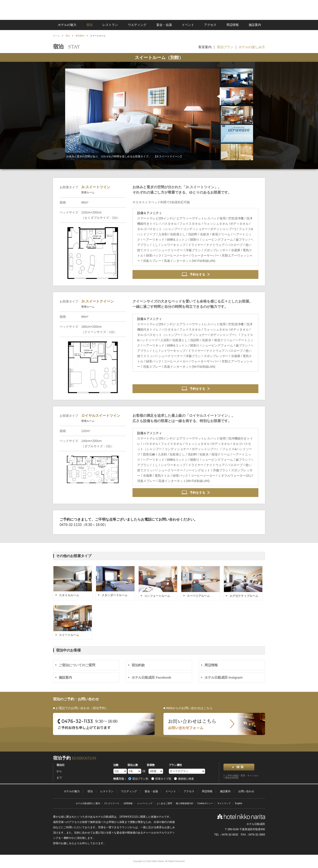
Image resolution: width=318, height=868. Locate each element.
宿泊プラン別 (138, 779)
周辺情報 (233, 25)
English (239, 803)
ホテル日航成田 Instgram (224, 677)
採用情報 (128, 803)
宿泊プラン (225, 47)
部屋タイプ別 (161, 779)
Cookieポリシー (205, 803)
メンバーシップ (145, 803)
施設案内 (255, 25)
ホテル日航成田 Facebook (151, 677)
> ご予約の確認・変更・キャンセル (241, 776)
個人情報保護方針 (185, 803)
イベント (188, 25)
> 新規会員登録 (231, 778)
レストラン (110, 25)
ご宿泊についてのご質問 (77, 665)
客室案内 (80, 36)
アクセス (210, 25)
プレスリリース (112, 803)
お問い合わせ (246, 791)
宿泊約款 (138, 665)
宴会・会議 (164, 25)
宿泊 (89, 25)
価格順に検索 (184, 779)
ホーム (56, 36)
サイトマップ (224, 803)
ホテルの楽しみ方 (252, 47)
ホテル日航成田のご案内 (88, 803)
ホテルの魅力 (67, 25)
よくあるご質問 (164, 803)
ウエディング (137, 25)
